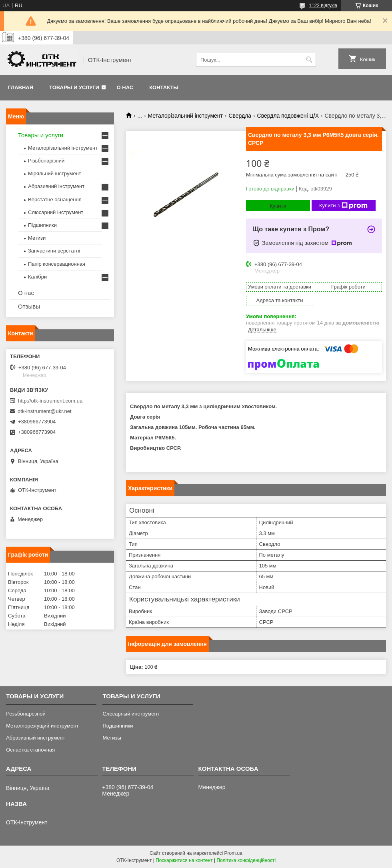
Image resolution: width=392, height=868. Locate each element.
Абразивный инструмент (36, 738)
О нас (125, 87)
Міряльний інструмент (55, 173)
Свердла (240, 116)
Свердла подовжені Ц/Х (288, 116)
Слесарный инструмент (131, 714)
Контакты (164, 87)
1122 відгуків (323, 6)
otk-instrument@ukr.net (45, 411)
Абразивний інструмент (56, 186)
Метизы (112, 738)
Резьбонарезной (26, 714)
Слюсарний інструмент (56, 212)
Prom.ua (233, 853)
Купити (278, 206)
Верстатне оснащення (55, 199)
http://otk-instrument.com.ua (50, 401)
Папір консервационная (57, 264)
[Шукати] (309, 60)
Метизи (37, 238)
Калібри (37, 277)
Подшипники (118, 726)
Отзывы (29, 306)
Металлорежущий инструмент (42, 726)
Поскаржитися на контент (184, 860)
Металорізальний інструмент (185, 116)
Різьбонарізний (46, 161)
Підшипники (42, 225)
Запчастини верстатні (54, 251)
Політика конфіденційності (246, 860)
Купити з (343, 206)
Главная (21, 87)
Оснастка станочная (30, 750)
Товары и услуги (74, 87)
